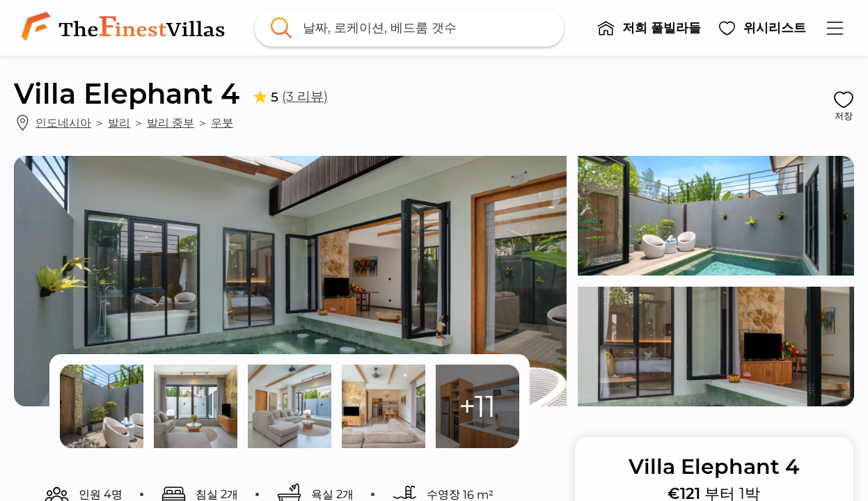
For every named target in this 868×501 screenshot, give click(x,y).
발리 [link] (119, 122)
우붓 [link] (222, 122)
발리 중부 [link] (171, 122)
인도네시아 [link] (63, 122)
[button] (649, 28)
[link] (126, 28)
